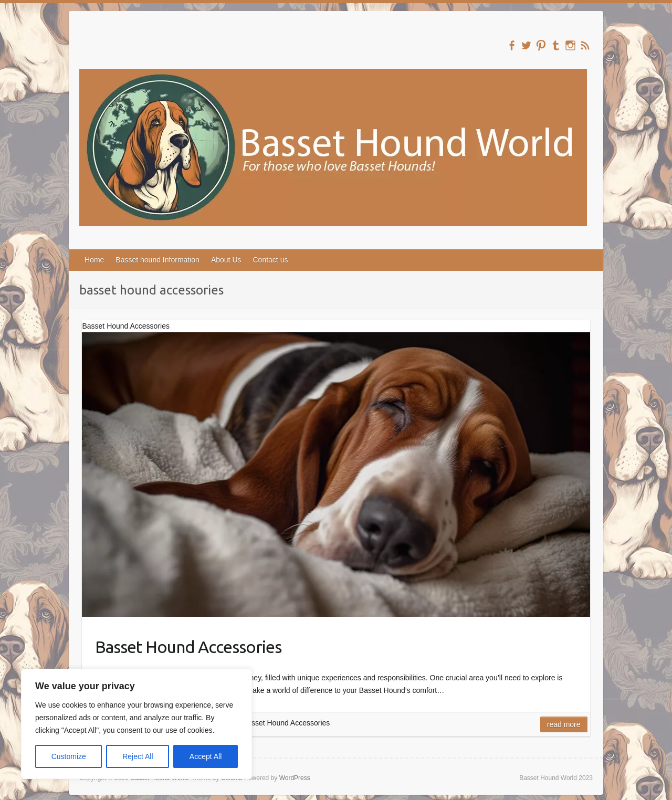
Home (94, 260)
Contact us (271, 260)
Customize (69, 756)
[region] (136, 724)
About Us (226, 260)
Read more (564, 724)
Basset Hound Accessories (188, 647)
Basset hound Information (157, 260)
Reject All (138, 756)
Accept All (206, 756)
